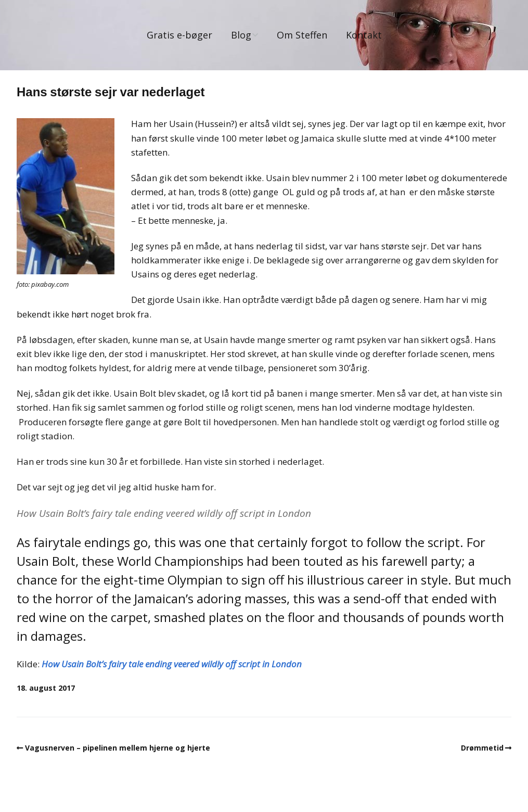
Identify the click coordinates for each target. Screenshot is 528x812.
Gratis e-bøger (179, 35)
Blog (241, 35)
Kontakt (364, 35)
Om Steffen (302, 35)
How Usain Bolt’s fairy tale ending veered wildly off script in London (172, 664)
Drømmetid (482, 748)
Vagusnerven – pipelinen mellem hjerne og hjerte (118, 748)
